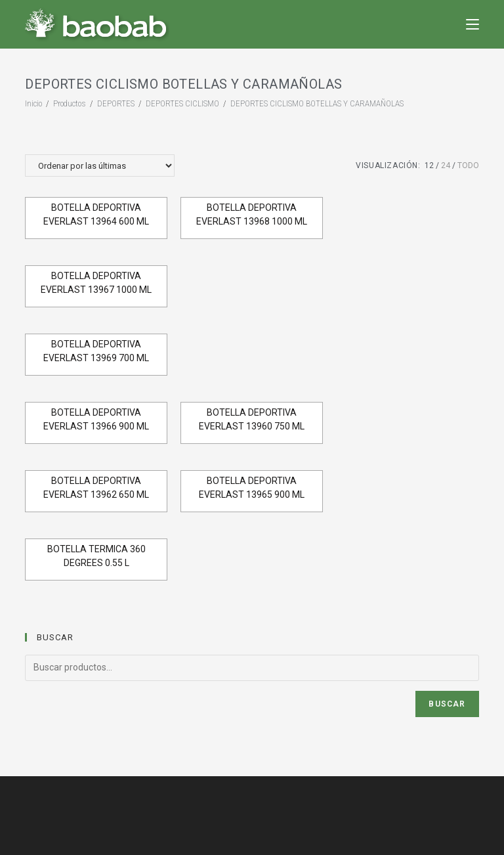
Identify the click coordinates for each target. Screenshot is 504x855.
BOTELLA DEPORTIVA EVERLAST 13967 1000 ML (96, 283)
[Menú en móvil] (472, 24)
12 (429, 165)
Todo (468, 165)
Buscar (447, 704)
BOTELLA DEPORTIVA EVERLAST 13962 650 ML (96, 488)
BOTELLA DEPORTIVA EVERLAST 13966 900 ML (96, 419)
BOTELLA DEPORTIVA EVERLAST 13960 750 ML (252, 419)
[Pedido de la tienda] (100, 165)
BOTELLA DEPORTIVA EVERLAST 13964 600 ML (96, 214)
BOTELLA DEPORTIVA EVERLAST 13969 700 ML (96, 351)
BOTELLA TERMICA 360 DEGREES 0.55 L (96, 556)
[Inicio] (33, 103)
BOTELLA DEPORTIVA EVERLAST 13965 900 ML (252, 488)
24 (446, 165)
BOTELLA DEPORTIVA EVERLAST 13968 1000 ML (252, 214)
